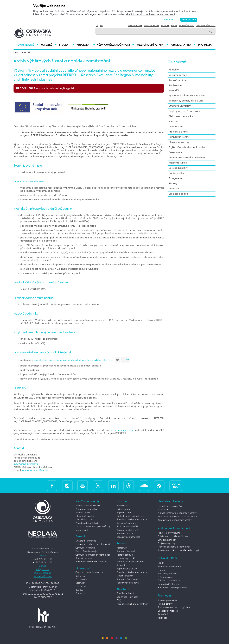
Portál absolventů (126, 593)
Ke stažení (163, 614)
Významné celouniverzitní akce (187, 96)
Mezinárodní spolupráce (170, 506)
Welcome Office (178, 163)
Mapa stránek (135, 26)
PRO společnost (166, 577)
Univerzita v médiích (168, 611)
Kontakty (174, 189)
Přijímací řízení (124, 513)
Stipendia (121, 565)
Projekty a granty (179, 132)
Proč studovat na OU (127, 527)
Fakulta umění (83, 513)
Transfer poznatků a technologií (174, 547)
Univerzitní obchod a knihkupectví (93, 544)
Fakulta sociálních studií (88, 506)
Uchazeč (49, 45)
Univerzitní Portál (206, 26)
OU (15, 52)
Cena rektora (176, 127)
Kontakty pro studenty (128, 583)
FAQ (119, 600)
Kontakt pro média (167, 600)
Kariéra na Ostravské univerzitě (187, 158)
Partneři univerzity (179, 137)
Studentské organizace (128, 579)
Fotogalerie (175, 178)
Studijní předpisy (125, 576)
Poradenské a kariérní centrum (91, 562)
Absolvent (86, 45)
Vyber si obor (123, 509)
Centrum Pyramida (85, 548)
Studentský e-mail (126, 551)
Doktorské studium (126, 523)
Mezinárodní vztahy (153, 45)
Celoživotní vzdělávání (169, 581)
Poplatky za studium (127, 569)
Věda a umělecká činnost (115, 45)
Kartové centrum (178, 80)
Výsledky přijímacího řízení (130, 516)
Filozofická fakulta (85, 516)
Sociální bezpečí (178, 75)
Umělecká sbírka (178, 194)
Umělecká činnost (167, 540)
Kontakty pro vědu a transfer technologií (178, 550)
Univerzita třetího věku (169, 584)
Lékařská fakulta (84, 520)
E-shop (161, 570)
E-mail (174, 26)
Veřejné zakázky (178, 168)
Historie (173, 121)
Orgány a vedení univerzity (184, 111)
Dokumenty (175, 152)
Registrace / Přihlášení (128, 597)
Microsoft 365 (152, 26)
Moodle (165, 26)
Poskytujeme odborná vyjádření (174, 607)
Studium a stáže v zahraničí (130, 562)
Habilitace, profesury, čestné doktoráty (177, 517)
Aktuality (174, 70)
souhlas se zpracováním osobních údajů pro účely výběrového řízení (74, 360)
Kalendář (174, 90)
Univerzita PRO (183, 45)
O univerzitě (28, 45)
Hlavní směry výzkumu (169, 533)
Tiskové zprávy (165, 604)
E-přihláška (122, 506)
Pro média (205, 45)
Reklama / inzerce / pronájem (173, 588)
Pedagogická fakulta (86, 509)
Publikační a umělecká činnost (173, 536)
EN (101, 26)
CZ (97, 26)
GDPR (161, 563)
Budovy (173, 183)
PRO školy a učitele (167, 574)
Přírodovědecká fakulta (87, 523)
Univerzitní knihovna (86, 541)
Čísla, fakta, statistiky (181, 116)
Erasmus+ (163, 510)
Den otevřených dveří (127, 530)
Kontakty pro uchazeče (128, 537)
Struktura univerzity (180, 106)
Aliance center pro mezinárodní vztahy (177, 513)
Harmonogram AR (126, 558)
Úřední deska (176, 173)
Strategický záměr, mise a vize (186, 101)
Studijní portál (187, 26)
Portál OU (122, 548)
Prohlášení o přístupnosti (170, 567)
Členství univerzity (179, 142)
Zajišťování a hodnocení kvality (187, 147)
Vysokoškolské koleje (86, 551)
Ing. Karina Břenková (26, 464)
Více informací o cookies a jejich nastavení (150, 14)
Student (67, 45)
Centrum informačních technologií (93, 555)
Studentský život (125, 534)
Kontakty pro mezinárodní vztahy (175, 520)
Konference (175, 85)
